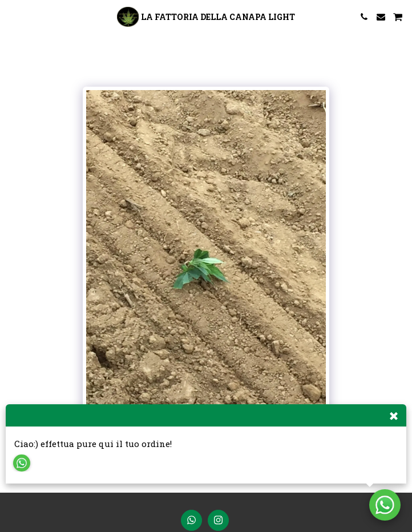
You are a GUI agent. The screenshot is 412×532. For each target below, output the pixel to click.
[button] (13, 17)
